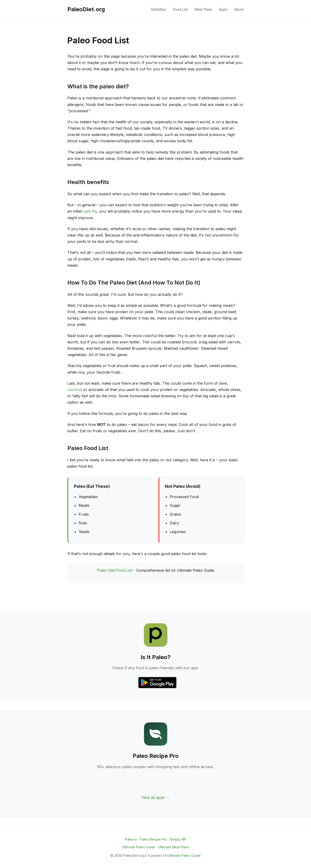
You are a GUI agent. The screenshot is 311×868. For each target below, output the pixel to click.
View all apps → (155, 797)
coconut (75, 390)
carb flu (90, 211)
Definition (158, 9)
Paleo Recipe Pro (154, 839)
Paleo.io (131, 839)
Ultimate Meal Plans (173, 847)
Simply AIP (178, 839)
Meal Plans (203, 9)
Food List (180, 9)
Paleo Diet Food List (115, 570)
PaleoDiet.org (86, 9)
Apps (223, 9)
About (239, 9)
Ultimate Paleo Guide (139, 847)
